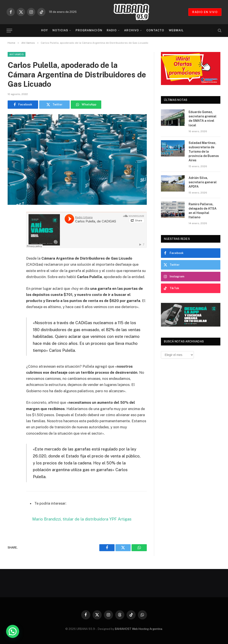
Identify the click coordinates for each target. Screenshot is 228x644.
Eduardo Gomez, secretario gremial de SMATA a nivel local (203, 118)
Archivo (131, 30)
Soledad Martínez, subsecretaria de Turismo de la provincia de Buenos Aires (204, 152)
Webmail (176, 30)
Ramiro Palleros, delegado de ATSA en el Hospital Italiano (203, 211)
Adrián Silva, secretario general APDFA (203, 182)
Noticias (60, 30)
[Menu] (9, 31)
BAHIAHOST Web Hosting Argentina (139, 629)
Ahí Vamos (17, 54)
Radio (112, 30)
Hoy (45, 30)
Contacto (155, 30)
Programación (89, 30)
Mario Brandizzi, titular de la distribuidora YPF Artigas (82, 519)
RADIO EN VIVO (205, 12)
